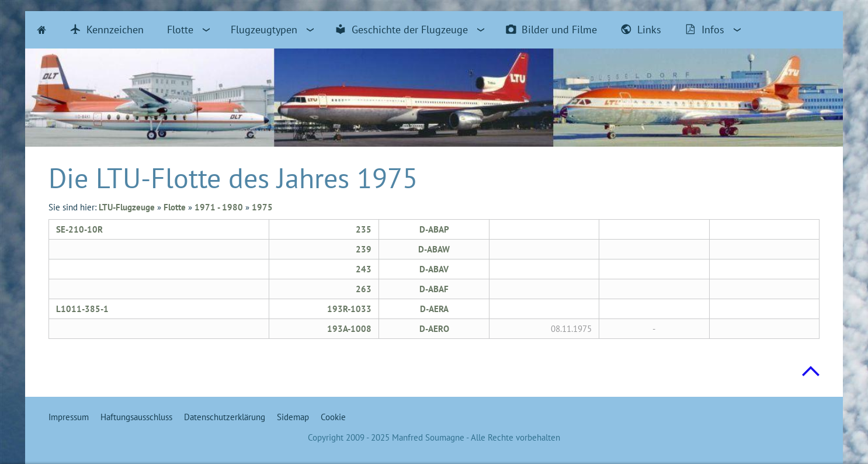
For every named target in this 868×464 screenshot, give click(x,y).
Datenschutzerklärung (225, 417)
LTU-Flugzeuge (127, 207)
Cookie (333, 417)
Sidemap (293, 417)
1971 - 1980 (219, 207)
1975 (262, 207)
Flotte (175, 207)
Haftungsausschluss (136, 417)
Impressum (69, 417)
